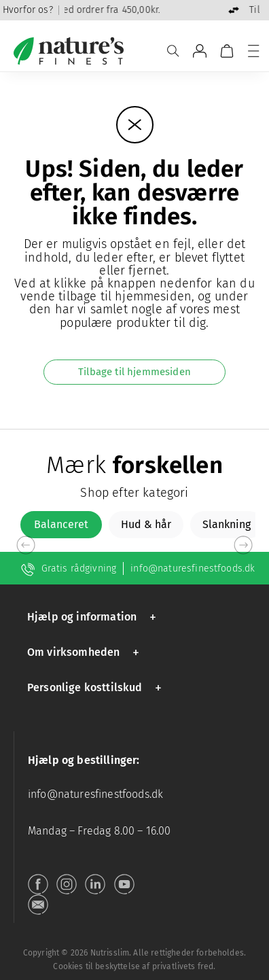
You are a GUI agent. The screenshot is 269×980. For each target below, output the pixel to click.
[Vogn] (227, 51)
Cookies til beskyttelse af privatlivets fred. (134, 966)
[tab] (61, 525)
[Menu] (253, 51)
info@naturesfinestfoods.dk (193, 568)
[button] (94, 617)
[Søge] (173, 51)
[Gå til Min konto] (200, 51)
